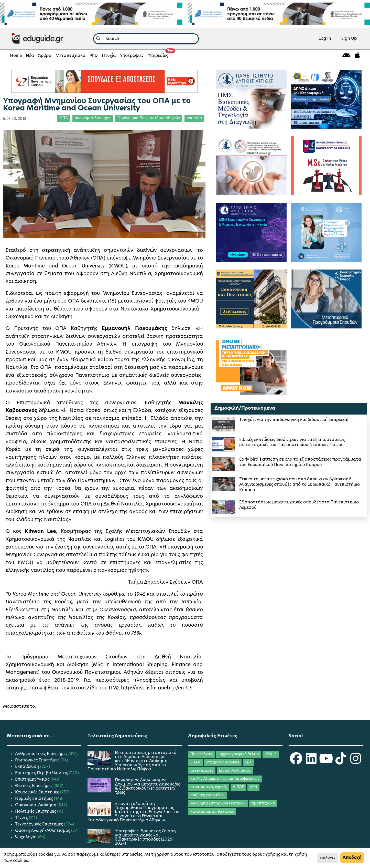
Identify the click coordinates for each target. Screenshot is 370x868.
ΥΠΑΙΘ (271, 754)
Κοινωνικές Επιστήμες (38, 792)
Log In (325, 39)
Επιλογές (328, 858)
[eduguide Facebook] (296, 762)
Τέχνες (22, 818)
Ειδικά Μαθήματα (235, 771)
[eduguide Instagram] (356, 762)
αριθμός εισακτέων (207, 795)
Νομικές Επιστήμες (35, 799)
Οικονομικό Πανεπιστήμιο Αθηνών (149, 118)
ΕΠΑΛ (195, 763)
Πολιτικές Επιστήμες (36, 812)
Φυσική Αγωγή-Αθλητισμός (43, 831)
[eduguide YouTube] (326, 762)
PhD (94, 56)
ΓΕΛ (248, 763)
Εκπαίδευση (28, 767)
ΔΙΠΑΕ (238, 787)
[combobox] (146, 39)
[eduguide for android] (346, 56)
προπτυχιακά (263, 804)
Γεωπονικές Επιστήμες (38, 760)
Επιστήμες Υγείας (33, 780)
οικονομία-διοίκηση (93, 118)
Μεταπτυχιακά (70, 56)
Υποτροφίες (132, 56)
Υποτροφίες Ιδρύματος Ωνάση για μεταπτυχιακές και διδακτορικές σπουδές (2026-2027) (145, 838)
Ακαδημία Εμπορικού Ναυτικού (218, 804)
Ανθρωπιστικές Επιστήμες (42, 754)
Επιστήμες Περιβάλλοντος (42, 773)
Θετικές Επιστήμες (34, 786)
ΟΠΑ (64, 118)
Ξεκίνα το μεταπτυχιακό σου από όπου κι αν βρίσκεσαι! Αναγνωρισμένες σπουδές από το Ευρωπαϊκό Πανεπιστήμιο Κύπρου (300, 485)
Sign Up (349, 39)
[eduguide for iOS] (357, 56)
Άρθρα (45, 56)
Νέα (30, 56)
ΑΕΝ (253, 787)
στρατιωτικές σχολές (209, 787)
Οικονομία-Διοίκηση (36, 805)
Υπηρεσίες (159, 54)
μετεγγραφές (202, 771)
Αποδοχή (352, 858)
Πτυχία (109, 56)
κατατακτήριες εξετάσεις (212, 812)
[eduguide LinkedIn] (311, 762)
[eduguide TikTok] (341, 762)
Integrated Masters (223, 763)
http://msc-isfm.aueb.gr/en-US (157, 688)
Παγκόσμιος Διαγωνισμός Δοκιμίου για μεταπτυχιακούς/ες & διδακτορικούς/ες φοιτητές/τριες (148, 787)
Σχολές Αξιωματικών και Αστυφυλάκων (225, 779)
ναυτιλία (194, 118)
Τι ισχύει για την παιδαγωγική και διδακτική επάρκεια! (294, 420)
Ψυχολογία (26, 837)
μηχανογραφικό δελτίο (239, 754)
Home (16, 56)
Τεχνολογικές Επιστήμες (40, 824)
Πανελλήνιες (202, 754)
